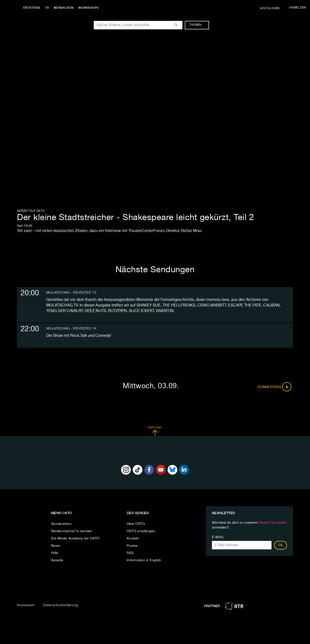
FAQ (130, 553)
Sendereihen (61, 524)
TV (47, 8)
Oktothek (32, 8)
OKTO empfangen (141, 531)
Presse (132, 546)
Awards (57, 560)
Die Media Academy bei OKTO (75, 538)
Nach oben (155, 431)
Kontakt (133, 538)
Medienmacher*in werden (72, 531)
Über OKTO (136, 524)
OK (281, 545)
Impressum (26, 605)
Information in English (144, 560)
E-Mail (218, 537)
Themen (198, 25)
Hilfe (55, 553)
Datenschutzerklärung (60, 605)
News (56, 546)
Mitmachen (64, 8)
